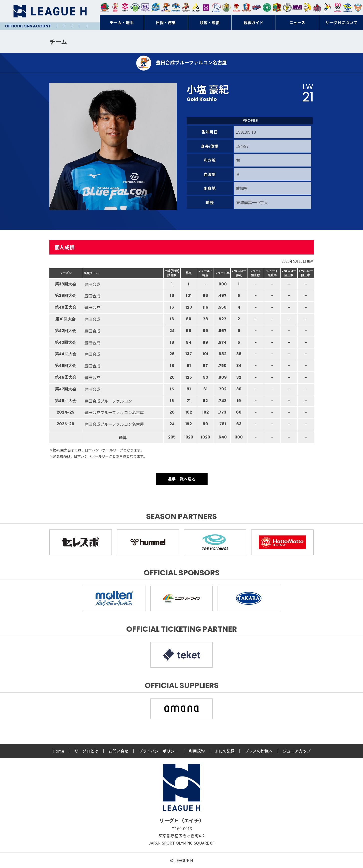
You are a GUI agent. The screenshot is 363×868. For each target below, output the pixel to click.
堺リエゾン (206, 7)
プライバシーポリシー (159, 751)
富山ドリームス (145, 7)
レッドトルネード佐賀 (237, 7)
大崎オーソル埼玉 (115, 7)
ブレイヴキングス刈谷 (186, 7)
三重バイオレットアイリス (297, 7)
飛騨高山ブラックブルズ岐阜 (277, 7)
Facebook (79, 26)
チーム (58, 42)
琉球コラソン (246, 7)
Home (58, 751)
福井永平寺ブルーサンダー (155, 7)
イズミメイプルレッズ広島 (317, 7)
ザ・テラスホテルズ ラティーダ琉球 (358, 7)
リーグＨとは (86, 751)
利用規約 (197, 751)
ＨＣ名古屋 (287, 7)
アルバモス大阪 (196, 7)
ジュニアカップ (297, 751)
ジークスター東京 (125, 7)
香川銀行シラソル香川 (328, 7)
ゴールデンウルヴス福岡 (226, 7)
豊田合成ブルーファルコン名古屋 (166, 7)
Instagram (64, 26)
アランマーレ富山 (257, 7)
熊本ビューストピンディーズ (338, 7)
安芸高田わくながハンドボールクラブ (216, 7)
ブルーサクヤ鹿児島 (348, 7)
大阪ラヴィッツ (307, 7)
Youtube (72, 26)
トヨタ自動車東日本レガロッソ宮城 (105, 7)
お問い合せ (119, 751)
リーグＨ (50, 11)
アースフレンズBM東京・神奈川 (135, 7)
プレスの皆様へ (259, 751)
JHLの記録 (225, 751)
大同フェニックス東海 (176, 7)
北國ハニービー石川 (267, 7)
